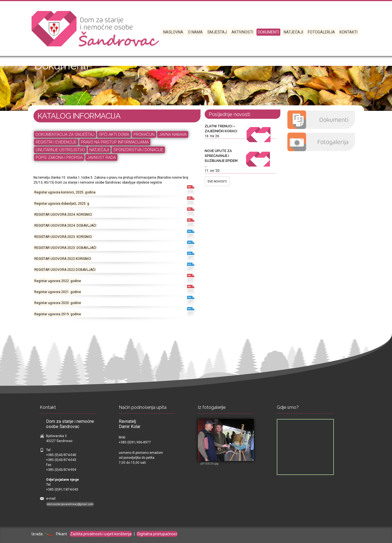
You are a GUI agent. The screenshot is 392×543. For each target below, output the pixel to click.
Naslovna (173, 32)
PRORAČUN (144, 134)
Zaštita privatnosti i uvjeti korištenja (101, 534)
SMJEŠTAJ (217, 32)
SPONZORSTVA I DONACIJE (138, 150)
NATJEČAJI (99, 150)
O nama (195, 32)
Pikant (56, 534)
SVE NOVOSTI (217, 182)
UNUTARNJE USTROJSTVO (60, 150)
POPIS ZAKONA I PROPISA (59, 157)
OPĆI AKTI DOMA (114, 134)
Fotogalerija (321, 32)
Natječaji (293, 32)
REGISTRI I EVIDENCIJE (56, 142)
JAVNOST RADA (101, 157)
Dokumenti (268, 32)
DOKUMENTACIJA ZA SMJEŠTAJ (65, 134)
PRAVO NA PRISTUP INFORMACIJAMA (115, 142)
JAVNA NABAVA (173, 134)
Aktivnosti (242, 32)
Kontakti (349, 32)
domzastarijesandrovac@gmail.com (70, 504)
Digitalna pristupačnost (157, 534)
